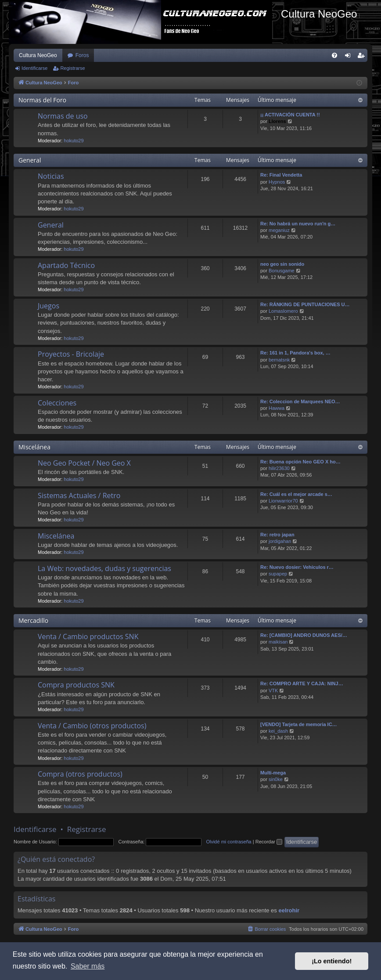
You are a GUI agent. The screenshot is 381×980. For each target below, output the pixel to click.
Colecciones (57, 403)
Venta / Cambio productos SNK (88, 636)
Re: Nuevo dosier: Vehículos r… (297, 567)
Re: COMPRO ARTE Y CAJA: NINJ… (302, 683)
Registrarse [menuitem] (363, 57)
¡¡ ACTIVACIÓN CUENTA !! (290, 115)
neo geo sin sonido (282, 264)
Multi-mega (273, 773)
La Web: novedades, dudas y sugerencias (104, 568)
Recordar (269, 842)
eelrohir (289, 910)
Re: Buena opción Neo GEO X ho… (300, 462)
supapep (278, 574)
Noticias (51, 176)
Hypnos (277, 182)
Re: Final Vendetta (281, 175)
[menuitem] (334, 55)
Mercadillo (33, 620)
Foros (82, 55)
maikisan (278, 642)
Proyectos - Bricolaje (71, 354)
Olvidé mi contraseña (228, 842)
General (30, 160)
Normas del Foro (42, 100)
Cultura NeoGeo (38, 55)
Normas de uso (63, 116)
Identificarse (34, 68)
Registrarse (72, 68)
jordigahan (280, 541)
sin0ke (276, 779)
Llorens (277, 121)
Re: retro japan (277, 535)
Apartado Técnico (66, 265)
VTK (273, 691)
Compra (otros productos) (80, 774)
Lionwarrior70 (283, 501)
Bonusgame (282, 271)
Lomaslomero (283, 311)
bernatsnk (279, 360)
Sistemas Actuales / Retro (79, 495)
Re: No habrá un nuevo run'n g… (298, 224)
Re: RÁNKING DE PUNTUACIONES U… (305, 304)
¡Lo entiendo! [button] (332, 961)
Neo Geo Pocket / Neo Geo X (84, 463)
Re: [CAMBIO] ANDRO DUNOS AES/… (304, 635)
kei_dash (278, 731)
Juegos (49, 306)
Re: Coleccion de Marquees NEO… (300, 401)
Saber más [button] (88, 966)
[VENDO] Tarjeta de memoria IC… (299, 724)
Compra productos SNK (76, 685)
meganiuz (279, 230)
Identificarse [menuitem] (350, 57)
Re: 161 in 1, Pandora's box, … (295, 353)
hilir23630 (279, 468)
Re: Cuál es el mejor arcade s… (296, 494)
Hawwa (277, 408)
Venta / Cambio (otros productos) (92, 726)
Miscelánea (34, 447)
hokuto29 (74, 141)
